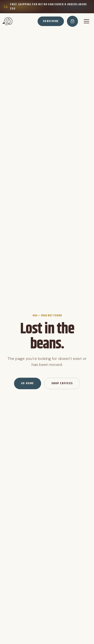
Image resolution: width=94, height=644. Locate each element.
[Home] (8, 21)
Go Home (27, 383)
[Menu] (86, 21)
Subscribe (51, 21)
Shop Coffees (62, 383)
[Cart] (72, 21)
